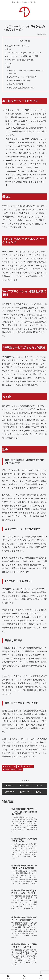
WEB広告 (34, 933)
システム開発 (18, 937)
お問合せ (24, 958)
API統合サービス (9, 766)
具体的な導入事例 (16, 84)
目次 (21, 41)
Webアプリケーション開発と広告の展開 (22, 56)
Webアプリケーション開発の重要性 (23, 77)
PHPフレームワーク (25, 766)
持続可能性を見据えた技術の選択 (22, 88)
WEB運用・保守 (20, 933)
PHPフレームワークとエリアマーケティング (24, 53)
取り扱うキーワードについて (18, 46)
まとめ (9, 63)
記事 (9, 67)
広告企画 (31, 937)
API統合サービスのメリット (20, 81)
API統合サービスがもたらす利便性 (20, 60)
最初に (9, 49)
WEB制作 (7, 933)
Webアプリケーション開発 (12, 770)
